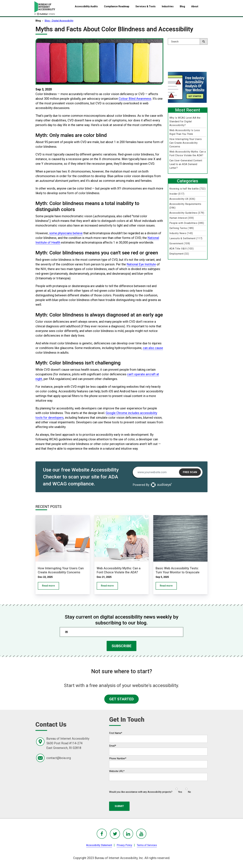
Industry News (181, 233)
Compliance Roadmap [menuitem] (117, 6)
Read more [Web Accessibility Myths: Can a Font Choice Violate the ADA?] (107, 586)
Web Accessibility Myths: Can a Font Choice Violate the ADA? (188, 154)
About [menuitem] (195, 6)
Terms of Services (147, 845)
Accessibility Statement (99, 845)
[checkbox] (182, 789)
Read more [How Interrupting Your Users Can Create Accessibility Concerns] (48, 586)
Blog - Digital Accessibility (59, 21)
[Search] (188, 41)
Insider (177, 194)
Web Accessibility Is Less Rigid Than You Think (185, 132)
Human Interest (182, 218)
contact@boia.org (59, 758)
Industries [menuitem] (168, 6)
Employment (179, 254)
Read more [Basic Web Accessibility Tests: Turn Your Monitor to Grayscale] (166, 586)
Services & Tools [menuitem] (146, 6)
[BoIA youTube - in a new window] (141, 834)
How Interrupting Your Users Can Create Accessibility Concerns (186, 143)
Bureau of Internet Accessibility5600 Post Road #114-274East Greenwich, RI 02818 (68, 743)
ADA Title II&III (182, 249)
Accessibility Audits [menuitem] (86, 6)
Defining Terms (182, 228)
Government (180, 243)
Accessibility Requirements (185, 206)
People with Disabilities (187, 223)
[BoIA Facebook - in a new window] (102, 834)
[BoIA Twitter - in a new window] (115, 834)
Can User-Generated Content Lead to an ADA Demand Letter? (186, 164)
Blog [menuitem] (182, 6)
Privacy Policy (124, 845)
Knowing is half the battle (187, 189)
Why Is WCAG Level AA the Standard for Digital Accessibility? (185, 121)
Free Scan (190, 472)
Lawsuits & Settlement (186, 238)
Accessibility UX (182, 199)
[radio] (178, 789)
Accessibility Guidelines (187, 213)
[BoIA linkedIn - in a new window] (128, 834)
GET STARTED (122, 699)
